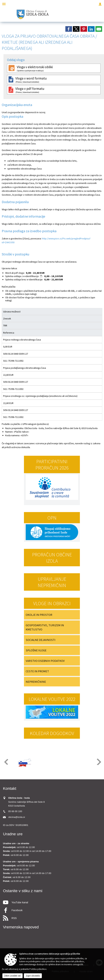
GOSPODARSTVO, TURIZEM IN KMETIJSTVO (45, 627)
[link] (69, 29)
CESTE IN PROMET (37, 671)
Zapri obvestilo (33, 976)
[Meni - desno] (100, 4)
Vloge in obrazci (52, 603)
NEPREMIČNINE (36, 682)
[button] (6, 762)
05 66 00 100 (15, 811)
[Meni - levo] (4, 4)
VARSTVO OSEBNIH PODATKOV (45, 661)
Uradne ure (13, 834)
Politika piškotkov (38, 969)
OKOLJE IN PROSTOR (39, 615)
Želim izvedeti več (12, 976)
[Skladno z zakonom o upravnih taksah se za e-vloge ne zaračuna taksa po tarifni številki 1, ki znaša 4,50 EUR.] (41, 276)
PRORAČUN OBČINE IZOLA (52, 558)
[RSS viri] (52, 917)
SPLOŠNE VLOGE (36, 650)
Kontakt (10, 788)
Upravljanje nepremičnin (52, 582)
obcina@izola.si (17, 817)
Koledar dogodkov (52, 733)
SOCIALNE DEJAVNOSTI (41, 640)
